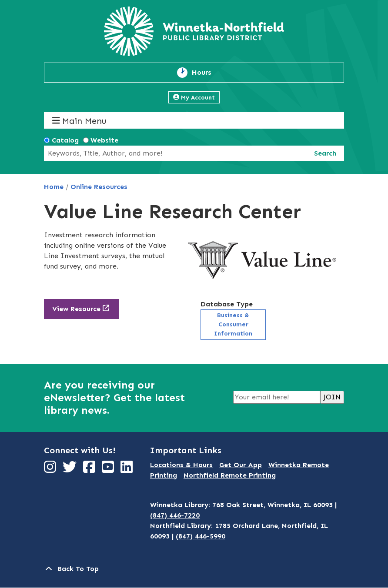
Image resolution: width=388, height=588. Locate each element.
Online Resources (99, 187)
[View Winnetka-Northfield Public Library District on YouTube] (109, 470)
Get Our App (241, 465)
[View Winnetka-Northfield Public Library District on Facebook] (90, 470)
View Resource (76, 309)
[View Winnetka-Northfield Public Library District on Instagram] (51, 470)
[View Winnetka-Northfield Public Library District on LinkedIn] (128, 470)
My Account (194, 98)
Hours (207, 73)
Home (54, 187)
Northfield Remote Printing (230, 475)
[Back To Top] (194, 569)
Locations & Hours (181, 465)
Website (104, 140)
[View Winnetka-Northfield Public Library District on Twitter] (71, 470)
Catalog (65, 140)
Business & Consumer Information (233, 324)
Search (325, 153)
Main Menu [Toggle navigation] (79, 121)
